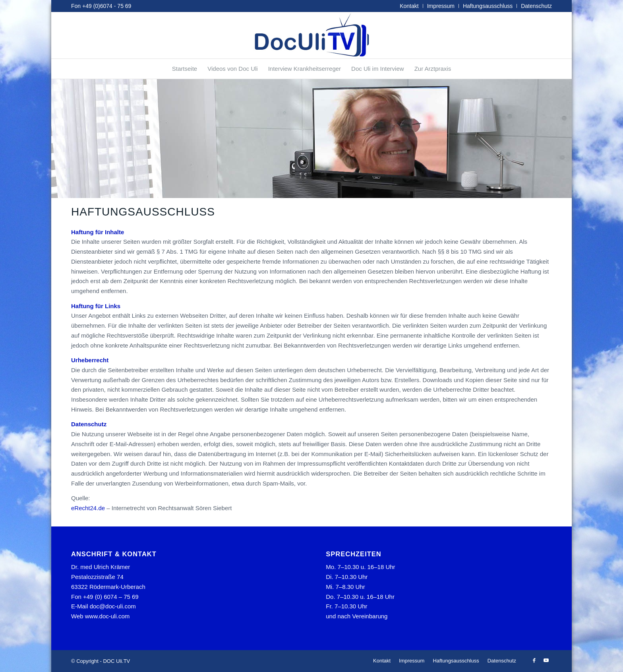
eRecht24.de (88, 508)
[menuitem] (409, 6)
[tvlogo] (311, 35)
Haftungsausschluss (488, 6)
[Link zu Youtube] (546, 660)
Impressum (441, 6)
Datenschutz (536, 6)
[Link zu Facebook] (534, 660)
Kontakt (409, 6)
